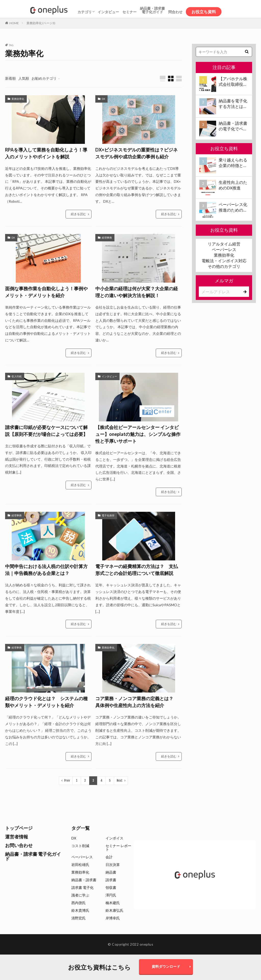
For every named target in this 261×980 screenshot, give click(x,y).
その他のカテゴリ (224, 266)
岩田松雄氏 (80, 865)
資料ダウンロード (166, 966)
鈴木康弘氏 (114, 910)
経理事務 (107, 238)
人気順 (24, 78)
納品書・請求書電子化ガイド (152, 10)
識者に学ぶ (80, 895)
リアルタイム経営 (224, 244)
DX (103, 99)
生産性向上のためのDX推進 (233, 185)
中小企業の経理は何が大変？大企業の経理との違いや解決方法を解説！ (137, 292)
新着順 (10, 78)
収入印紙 (17, 376)
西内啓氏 (79, 903)
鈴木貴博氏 (80, 910)
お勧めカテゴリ (44, 78)
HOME (14, 23)
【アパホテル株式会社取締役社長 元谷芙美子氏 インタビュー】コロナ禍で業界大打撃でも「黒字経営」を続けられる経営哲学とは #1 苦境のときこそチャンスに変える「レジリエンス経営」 (233, 82)
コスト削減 (80, 846)
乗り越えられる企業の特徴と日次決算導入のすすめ (233, 163)
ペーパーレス (224, 249)
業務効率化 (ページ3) (41, 23)
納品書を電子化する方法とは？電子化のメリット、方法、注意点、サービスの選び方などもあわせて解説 (233, 104)
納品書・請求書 (84, 880)
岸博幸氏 (113, 918)
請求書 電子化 (82, 887)
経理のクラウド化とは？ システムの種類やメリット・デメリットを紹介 (46, 702)
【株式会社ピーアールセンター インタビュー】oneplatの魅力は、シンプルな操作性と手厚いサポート (138, 434)
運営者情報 (17, 837)
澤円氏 (111, 895)
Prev (67, 781)
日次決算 (113, 865)
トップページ (19, 828)
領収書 (111, 887)
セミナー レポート (118, 847)
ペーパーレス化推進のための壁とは (233, 208)
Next (120, 781)
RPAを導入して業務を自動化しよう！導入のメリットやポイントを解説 (46, 153)
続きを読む (79, 214)
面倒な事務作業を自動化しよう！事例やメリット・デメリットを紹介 (46, 292)
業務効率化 (18, 99)
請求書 (111, 880)
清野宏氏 (79, 918)
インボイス (114, 838)
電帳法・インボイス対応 (224, 261)
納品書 (111, 872)
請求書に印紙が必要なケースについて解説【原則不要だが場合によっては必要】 (46, 431)
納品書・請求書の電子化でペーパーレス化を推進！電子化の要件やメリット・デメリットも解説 (233, 126)
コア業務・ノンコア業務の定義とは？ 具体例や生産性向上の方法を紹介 (137, 702)
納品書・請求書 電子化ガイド (33, 856)
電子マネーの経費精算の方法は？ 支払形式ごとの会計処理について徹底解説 (137, 570)
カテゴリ (85, 12)
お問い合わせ (19, 845)
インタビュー (108, 12)
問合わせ (175, 12)
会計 (109, 857)
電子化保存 (108, 515)
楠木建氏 (113, 903)
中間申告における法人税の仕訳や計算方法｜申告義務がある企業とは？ (46, 570)
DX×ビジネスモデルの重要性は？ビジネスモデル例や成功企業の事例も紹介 (136, 153)
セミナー (129, 12)
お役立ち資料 (204, 12)
